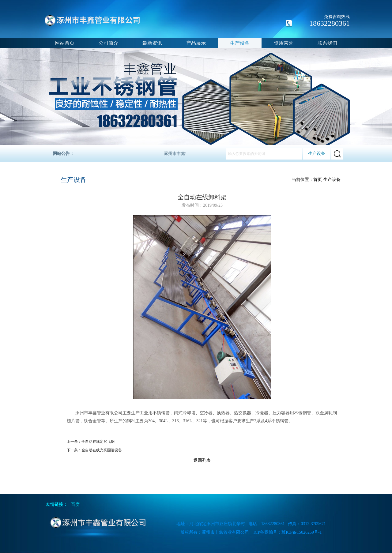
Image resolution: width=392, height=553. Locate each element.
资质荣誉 (284, 43)
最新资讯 (152, 43)
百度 (75, 504)
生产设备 (240, 43)
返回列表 (202, 460)
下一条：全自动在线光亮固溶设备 (94, 450)
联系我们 (327, 43)
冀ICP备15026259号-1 (302, 532)
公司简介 (108, 43)
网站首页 (65, 43)
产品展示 (196, 43)
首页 (318, 180)
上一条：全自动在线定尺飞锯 (91, 442)
